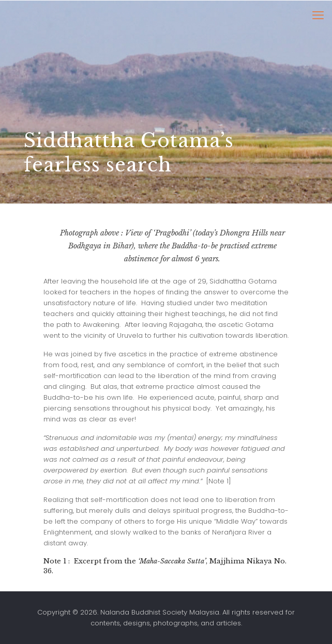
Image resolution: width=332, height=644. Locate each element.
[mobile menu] (318, 15)
